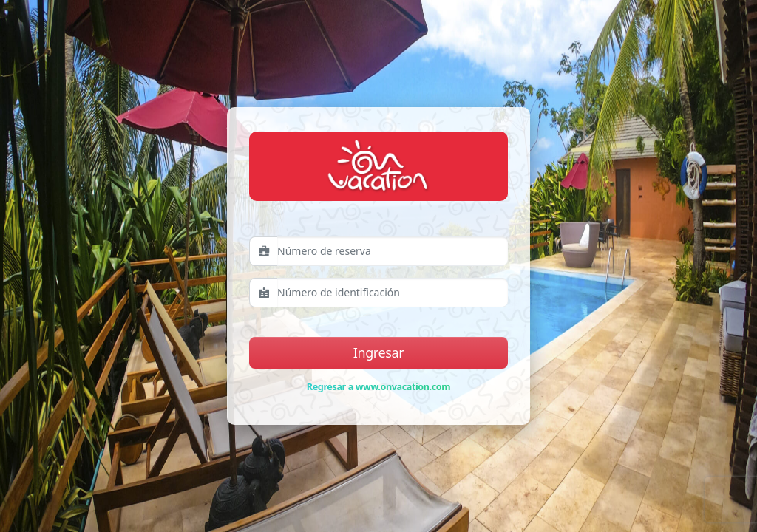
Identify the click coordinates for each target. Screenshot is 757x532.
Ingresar (378, 352)
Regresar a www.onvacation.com (378, 387)
